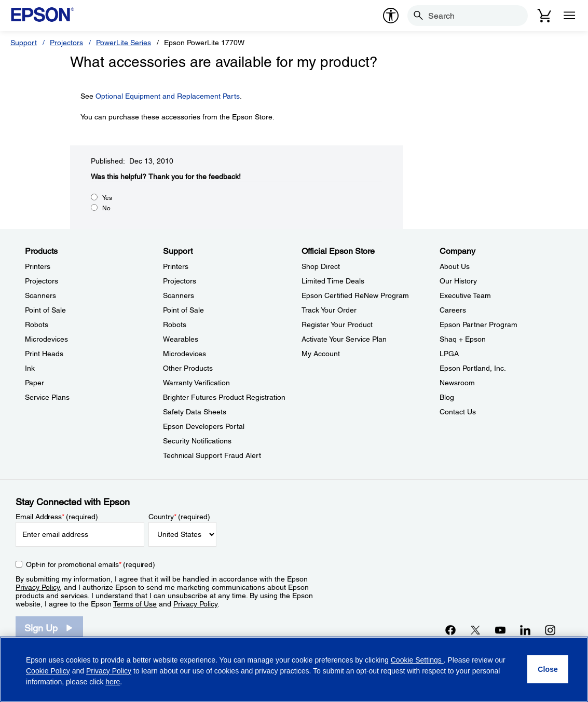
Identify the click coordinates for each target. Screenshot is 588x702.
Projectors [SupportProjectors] (180, 281)
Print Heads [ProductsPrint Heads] (44, 354)
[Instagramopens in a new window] (550, 630)
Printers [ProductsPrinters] (38, 266)
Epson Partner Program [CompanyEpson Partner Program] (478, 325)
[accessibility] (391, 16)
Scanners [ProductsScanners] (40, 295)
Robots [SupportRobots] (175, 325)
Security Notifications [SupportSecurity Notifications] (197, 441)
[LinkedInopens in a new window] (525, 630)
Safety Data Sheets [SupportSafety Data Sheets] (195, 412)
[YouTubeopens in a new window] (500, 630)
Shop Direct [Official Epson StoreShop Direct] (321, 266)
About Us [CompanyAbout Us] (455, 266)
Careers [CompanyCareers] (453, 310)
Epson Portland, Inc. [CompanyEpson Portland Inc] (473, 368)
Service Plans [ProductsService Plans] (47, 397)
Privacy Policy (38, 587)
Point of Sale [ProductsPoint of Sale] (45, 310)
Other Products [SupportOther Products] (188, 368)
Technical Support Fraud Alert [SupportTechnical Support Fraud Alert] (212, 455)
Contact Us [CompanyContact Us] (458, 412)
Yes (107, 198)
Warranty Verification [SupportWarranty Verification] (196, 383)
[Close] (548, 669)
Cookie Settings (417, 660)
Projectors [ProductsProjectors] (42, 281)
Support (24, 43)
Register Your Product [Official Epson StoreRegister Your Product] (337, 325)
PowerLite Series (124, 43)
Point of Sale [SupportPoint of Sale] (183, 310)
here (113, 682)
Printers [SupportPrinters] (176, 266)
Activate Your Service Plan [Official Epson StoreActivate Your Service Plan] (344, 339)
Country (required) (179, 517)
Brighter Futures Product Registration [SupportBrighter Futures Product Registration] (224, 397)
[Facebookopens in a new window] (450, 630)
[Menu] (569, 16)
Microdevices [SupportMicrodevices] (184, 354)
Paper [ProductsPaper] (35, 383)
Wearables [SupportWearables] (181, 339)
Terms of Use (135, 604)
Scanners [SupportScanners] (179, 295)
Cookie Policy (48, 671)
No (106, 208)
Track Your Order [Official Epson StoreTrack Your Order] (329, 310)
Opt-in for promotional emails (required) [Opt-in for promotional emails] (91, 564)
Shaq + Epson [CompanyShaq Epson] (463, 339)
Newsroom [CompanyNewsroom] (457, 383)
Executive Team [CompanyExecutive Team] (465, 295)
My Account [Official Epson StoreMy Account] (321, 354)
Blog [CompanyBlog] (447, 397)
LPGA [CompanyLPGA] (449, 354)
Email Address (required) (57, 517)
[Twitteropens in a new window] (475, 630)
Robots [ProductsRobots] (37, 325)
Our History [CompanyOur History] (458, 281)
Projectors (66, 43)
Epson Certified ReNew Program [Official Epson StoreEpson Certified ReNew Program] (355, 295)
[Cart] (544, 16)
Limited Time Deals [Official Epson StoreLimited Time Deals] (333, 281)
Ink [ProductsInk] (30, 368)
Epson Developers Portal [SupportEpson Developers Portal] (204, 426)
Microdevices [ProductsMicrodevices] (46, 339)
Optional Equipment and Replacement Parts (168, 96)
